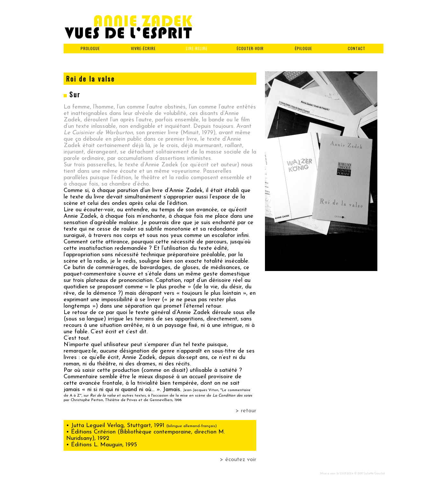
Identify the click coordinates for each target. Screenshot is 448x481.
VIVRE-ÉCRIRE (143, 48)
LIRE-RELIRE (197, 48)
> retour (246, 411)
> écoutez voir (238, 460)
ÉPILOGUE (303, 48)
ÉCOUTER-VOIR (250, 48)
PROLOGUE (90, 48)
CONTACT (357, 48)
